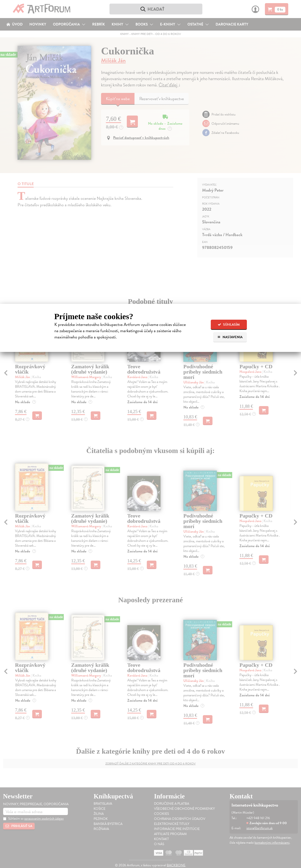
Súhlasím (229, 325)
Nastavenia (230, 337)
